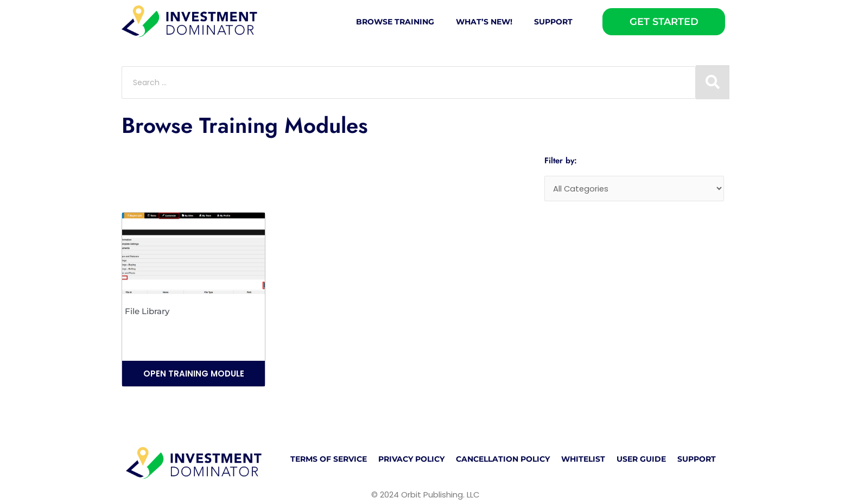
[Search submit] (713, 82)
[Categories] (634, 189)
